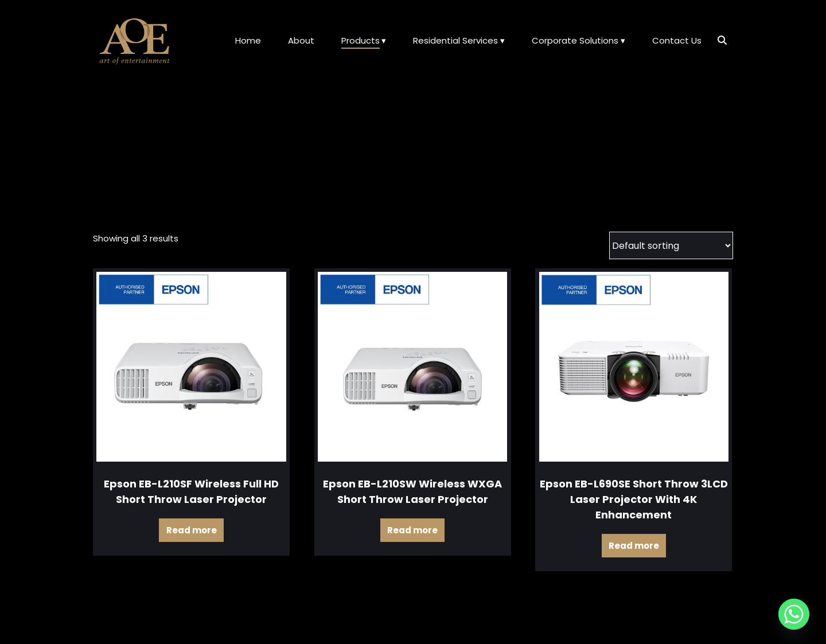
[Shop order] (671, 245)
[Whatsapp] (794, 614)
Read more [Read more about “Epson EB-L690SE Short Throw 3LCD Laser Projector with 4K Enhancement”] (634, 546)
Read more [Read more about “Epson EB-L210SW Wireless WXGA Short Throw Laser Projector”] (412, 530)
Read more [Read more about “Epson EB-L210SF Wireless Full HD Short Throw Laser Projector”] (192, 530)
